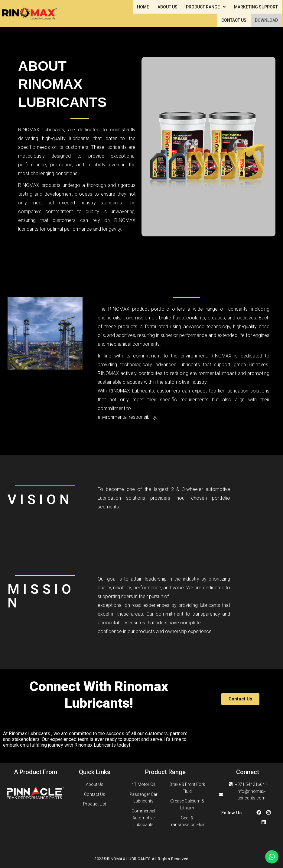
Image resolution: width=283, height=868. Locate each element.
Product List (95, 804)
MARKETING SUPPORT (256, 7)
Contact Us (95, 794)
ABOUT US (168, 7)
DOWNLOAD (266, 20)
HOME (143, 7)
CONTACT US (234, 20)
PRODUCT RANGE (206, 7)
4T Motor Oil (143, 784)
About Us (95, 784)
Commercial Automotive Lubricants (143, 818)
